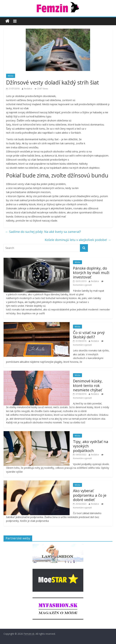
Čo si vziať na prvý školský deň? (89, 335)
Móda (11, 76)
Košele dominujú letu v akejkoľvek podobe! (78, 240)
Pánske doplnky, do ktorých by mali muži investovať (91, 273)
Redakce (28, 89)
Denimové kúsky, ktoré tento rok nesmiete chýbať (88, 385)
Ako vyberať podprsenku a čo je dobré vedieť (90, 495)
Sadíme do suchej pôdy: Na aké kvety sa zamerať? (43, 232)
